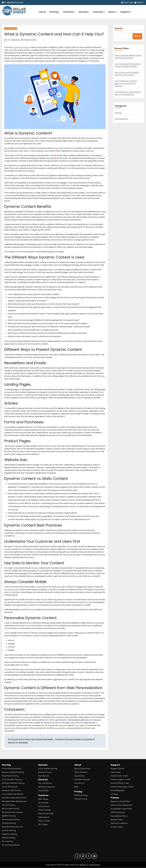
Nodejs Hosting (9, 838)
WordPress (9, 590)
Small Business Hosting (12, 827)
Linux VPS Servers (10, 787)
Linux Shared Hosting (11, 769)
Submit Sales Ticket (119, 776)
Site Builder (43, 803)
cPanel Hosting (9, 805)
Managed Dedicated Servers (14, 801)
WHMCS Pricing (81, 795)
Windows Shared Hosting (13, 772)
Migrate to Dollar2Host (121, 802)
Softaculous (44, 806)
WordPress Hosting (10, 776)
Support (139, 2)
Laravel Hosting (9, 831)
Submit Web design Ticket (122, 787)
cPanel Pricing (81, 799)
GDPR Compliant (118, 812)
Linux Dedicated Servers (13, 794)
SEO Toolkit (43, 825)
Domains (69, 12)
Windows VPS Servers (11, 791)
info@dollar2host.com (13, 2)
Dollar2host (16, 40)
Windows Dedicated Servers (14, 798)
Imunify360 (43, 791)
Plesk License (44, 821)
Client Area (116, 772)
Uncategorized (11, 28)
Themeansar (94, 865)
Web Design (43, 799)
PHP (68, 186)
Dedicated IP (44, 817)
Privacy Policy (117, 827)
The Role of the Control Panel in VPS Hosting (75, 739)
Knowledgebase (118, 791)
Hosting (55, 12)
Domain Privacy (45, 772)
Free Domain (44, 776)
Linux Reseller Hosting (12, 780)
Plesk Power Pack (46, 814)
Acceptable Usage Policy (121, 809)
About (113, 12)
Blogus (83, 865)
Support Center (117, 769)
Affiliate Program (82, 780)
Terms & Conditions (119, 823)
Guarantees (80, 776)
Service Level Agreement (122, 805)
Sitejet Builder (45, 810)
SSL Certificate (45, 783)
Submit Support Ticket (121, 780)
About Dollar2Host (82, 769)
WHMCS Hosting (9, 816)
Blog (76, 787)
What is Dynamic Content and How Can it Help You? (54, 34)
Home (42, 12)
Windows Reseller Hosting (13, 783)
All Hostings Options (11, 845)
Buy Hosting (7, 841)
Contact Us (79, 783)
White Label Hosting (11, 809)
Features (99, 12)
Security (84, 12)
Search (119, 29)
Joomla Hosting (9, 823)
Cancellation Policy (119, 816)
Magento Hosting (9, 834)
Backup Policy (117, 820)
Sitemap (114, 794)
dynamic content (22, 47)
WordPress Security (47, 787)
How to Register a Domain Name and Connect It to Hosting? (126, 84)
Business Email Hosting (12, 812)
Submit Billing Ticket (120, 783)
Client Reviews (81, 772)
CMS (56, 148)
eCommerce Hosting (11, 820)
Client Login (127, 2)
